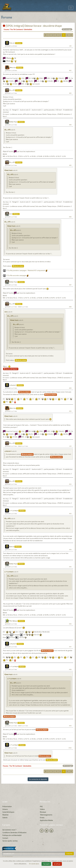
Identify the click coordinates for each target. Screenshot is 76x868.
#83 (70, 93)
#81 (70, 46)
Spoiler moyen (24, 392)
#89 (70, 388)
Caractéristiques (8, 812)
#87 (70, 285)
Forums (6, 29)
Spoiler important (11, 369)
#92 (70, 484)
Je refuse (57, 864)
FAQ (41, 806)
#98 (70, 669)
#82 (70, 70)
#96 (70, 624)
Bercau (12, 547)
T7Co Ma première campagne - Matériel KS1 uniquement (26, 270)
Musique (43, 812)
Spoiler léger (18, 266)
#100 (70, 748)
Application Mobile (46, 820)
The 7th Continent (16, 29)
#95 (70, 567)
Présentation (7, 806)
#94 (70, 550)
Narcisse (13, 68)
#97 (70, 647)
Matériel (5, 815)
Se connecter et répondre (38, 779)
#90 (70, 411)
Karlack (12, 43)
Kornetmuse (13, 122)
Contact (5, 838)
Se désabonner (8, 856)
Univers (5, 809)
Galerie (5, 818)
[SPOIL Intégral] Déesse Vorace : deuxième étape (32, 26)
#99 (70, 726)
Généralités (28, 29)
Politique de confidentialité (12, 835)
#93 (70, 513)
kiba (11, 214)
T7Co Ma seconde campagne (16, 275)
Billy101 (12, 90)
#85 (70, 165)
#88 (70, 307)
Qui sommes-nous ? (9, 830)
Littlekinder (14, 511)
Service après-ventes (10, 841)
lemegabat (13, 385)
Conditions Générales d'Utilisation (14, 832)
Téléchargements (46, 815)
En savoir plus (34, 864)
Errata (42, 818)
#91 (70, 446)
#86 (70, 217)
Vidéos (42, 809)
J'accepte (46, 864)
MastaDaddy (13, 621)
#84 (70, 125)
